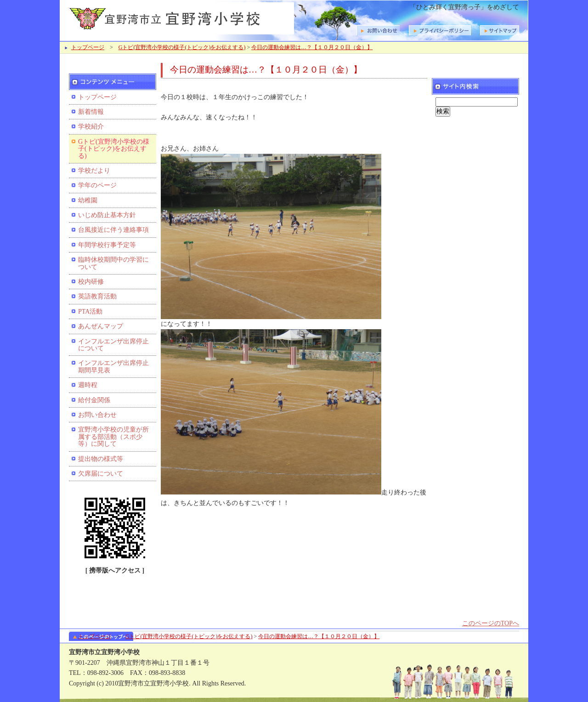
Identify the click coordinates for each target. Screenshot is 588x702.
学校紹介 (91, 126)
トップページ (88, 47)
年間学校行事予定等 (107, 245)
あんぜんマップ (101, 326)
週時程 (88, 385)
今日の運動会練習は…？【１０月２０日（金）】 (312, 47)
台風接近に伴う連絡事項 (113, 230)
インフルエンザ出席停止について (113, 345)
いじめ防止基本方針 (107, 215)
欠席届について (101, 474)
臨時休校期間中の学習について (113, 263)
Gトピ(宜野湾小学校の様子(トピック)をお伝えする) (182, 47)
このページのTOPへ (491, 623)
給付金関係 (94, 400)
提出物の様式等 (101, 459)
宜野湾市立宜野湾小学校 (179, 17)
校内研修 (91, 282)
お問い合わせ (97, 415)
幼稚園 (88, 200)
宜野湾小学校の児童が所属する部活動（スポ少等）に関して (113, 437)
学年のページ (97, 185)
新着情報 (91, 112)
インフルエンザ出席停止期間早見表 (113, 366)
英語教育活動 (97, 296)
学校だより (94, 171)
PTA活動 (90, 312)
